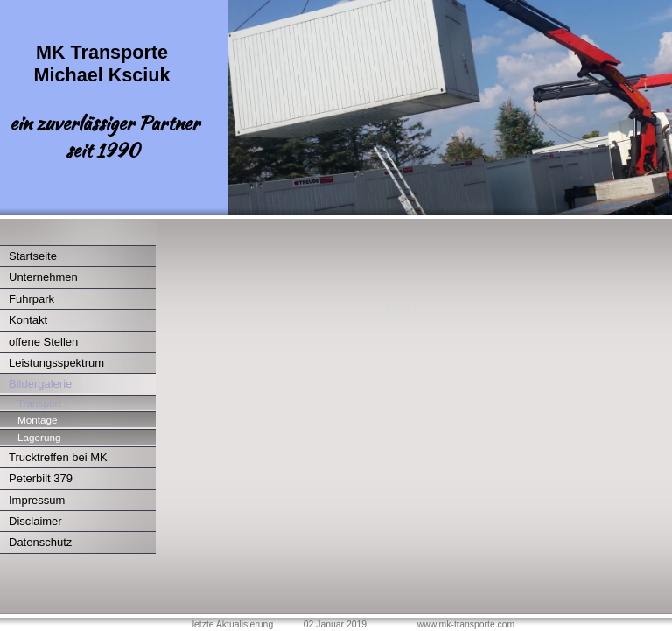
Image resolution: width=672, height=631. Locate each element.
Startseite (33, 256)
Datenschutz (40, 542)
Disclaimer (35, 521)
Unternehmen (43, 277)
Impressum (37, 500)
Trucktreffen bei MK (58, 457)
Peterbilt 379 (41, 478)
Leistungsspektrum (56, 363)
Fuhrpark (31, 299)
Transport (39, 403)
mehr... (402, 308)
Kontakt (28, 320)
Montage (37, 420)
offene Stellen (43, 342)
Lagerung (39, 437)
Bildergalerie (40, 384)
